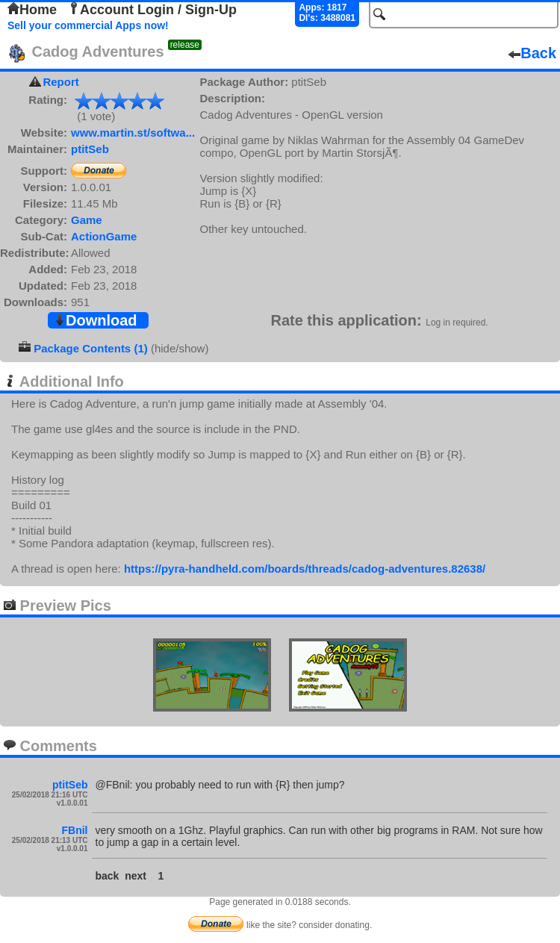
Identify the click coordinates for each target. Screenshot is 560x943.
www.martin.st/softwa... (133, 133)
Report (60, 82)
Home (32, 10)
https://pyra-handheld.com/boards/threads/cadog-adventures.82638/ (305, 569)
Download (96, 320)
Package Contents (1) (91, 348)
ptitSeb (90, 149)
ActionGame (104, 236)
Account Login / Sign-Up (152, 10)
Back (532, 53)
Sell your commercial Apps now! (88, 25)
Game (87, 220)
